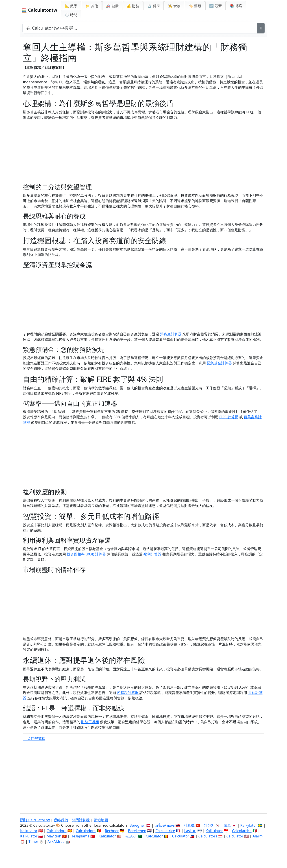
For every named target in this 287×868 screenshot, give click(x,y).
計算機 (189, 825)
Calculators (208, 836)
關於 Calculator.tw (35, 820)
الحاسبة (131, 836)
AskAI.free (56, 842)
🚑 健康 (112, 6)
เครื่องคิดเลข (165, 825)
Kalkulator (29, 831)
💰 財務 (133, 6)
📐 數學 (71, 6)
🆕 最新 (215, 6)
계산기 (209, 825)
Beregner (137, 825)
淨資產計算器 (171, 334)
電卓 (227, 825)
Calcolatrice (242, 831)
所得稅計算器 (128, 693)
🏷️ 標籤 (195, 6)
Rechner (112, 831)
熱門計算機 (81, 820)
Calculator (154, 836)
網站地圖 (101, 820)
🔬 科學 (154, 6)
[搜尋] (261, 28)
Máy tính (54, 836)
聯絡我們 (61, 820)
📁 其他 (92, 6)
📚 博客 (236, 6)
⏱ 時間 (71, 15)
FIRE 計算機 (229, 417)
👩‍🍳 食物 (174, 6)
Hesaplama (80, 836)
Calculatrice (165, 831)
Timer (33, 842)
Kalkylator (249, 825)
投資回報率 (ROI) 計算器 (86, 554)
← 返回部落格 (34, 739)
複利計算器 (152, 554)
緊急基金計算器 (219, 363)
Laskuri (190, 831)
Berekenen (137, 831)
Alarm (258, 836)
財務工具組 (90, 722)
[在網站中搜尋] (140, 28)
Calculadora (57, 831)
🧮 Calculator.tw (39, 10)
